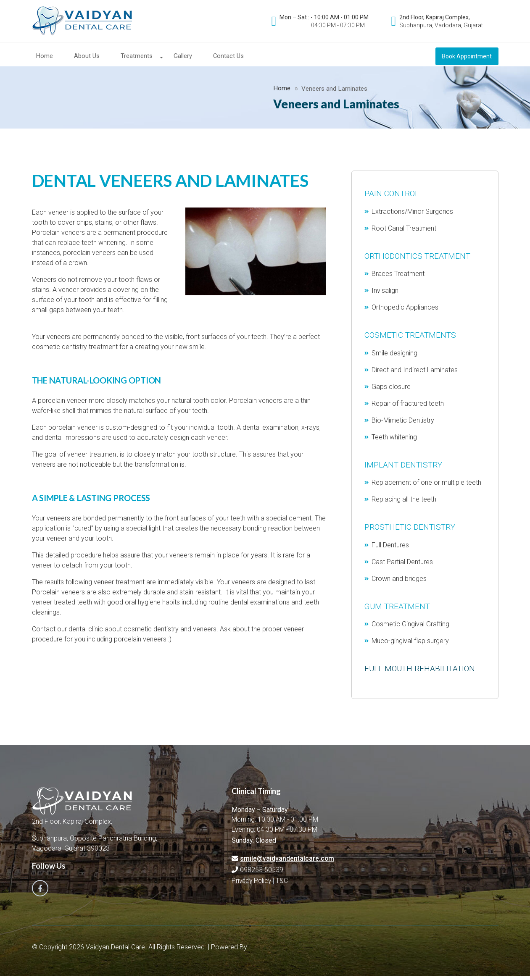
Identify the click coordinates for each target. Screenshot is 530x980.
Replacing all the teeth (404, 505)
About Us (87, 57)
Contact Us (228, 57)
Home (45, 57)
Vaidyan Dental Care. (117, 951)
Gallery (183, 57)
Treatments (137, 57)
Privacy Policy (252, 886)
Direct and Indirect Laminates (415, 375)
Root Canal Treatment (404, 234)
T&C (282, 886)
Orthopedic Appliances (405, 313)
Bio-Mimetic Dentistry (403, 426)
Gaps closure (392, 392)
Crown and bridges (399, 584)
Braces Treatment (398, 279)
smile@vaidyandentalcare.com (287, 864)
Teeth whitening (395, 443)
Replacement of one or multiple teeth (427, 488)
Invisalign (385, 296)
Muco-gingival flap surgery (411, 646)
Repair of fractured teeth (408, 409)
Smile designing (395, 359)
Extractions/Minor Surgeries (413, 217)
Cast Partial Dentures (403, 567)
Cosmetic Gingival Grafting (411, 629)
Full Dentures (391, 550)
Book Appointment (467, 57)
